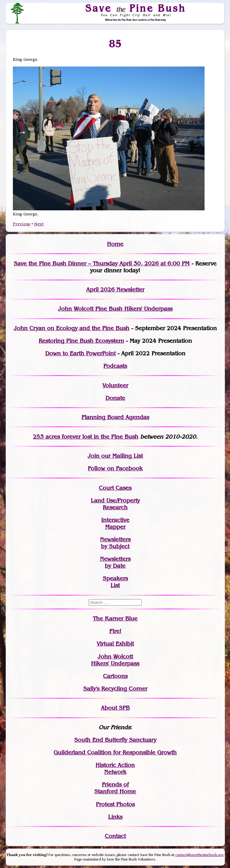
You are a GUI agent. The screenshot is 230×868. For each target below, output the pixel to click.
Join (94, 456)
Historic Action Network (115, 769)
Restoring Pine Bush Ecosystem (81, 341)
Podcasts (115, 366)
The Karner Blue (115, 619)
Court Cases (115, 488)
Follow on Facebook (115, 468)
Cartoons (115, 676)
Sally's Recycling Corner (115, 689)
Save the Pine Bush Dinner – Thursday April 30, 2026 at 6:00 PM (102, 264)
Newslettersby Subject (115, 543)
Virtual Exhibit (115, 644)
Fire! (115, 631)
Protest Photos (115, 804)
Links (115, 817)
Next (39, 224)
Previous (22, 224)
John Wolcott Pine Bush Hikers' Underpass (115, 309)
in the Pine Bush (104, 437)
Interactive (115, 520)
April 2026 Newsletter (115, 290)
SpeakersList (115, 582)
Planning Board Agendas (115, 417)
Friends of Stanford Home (115, 788)
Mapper (115, 527)
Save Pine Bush (136, 8)
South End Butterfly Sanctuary (115, 740)
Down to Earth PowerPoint (80, 353)
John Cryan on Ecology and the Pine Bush (72, 328)
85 (115, 44)
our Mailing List (121, 456)
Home (115, 244)
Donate (115, 398)
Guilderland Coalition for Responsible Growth (115, 752)
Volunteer (115, 385)
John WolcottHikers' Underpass (115, 660)
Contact (115, 836)
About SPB (115, 708)
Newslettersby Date (115, 562)
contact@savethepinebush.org (199, 855)
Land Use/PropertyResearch (115, 504)
